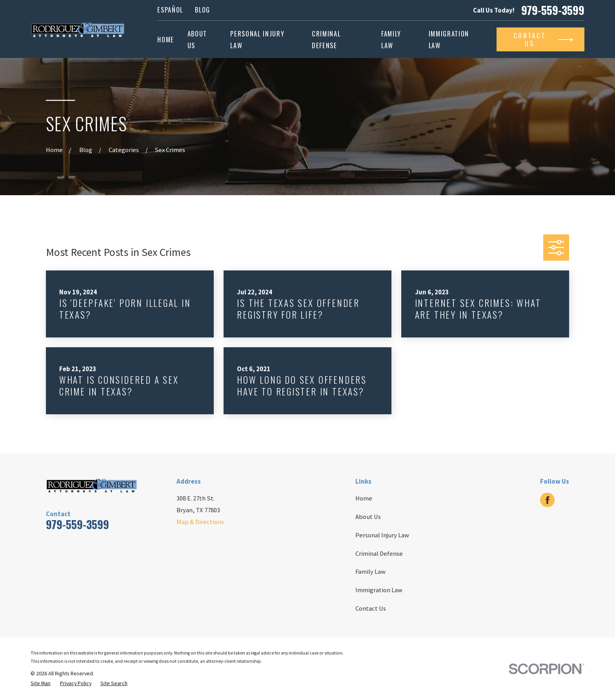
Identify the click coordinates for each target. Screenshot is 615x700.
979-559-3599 (553, 10)
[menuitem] (41, 683)
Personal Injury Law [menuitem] (257, 39)
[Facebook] (548, 500)
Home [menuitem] (166, 39)
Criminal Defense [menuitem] (326, 39)
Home (364, 498)
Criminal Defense (379, 554)
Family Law (370, 572)
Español (170, 10)
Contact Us (371, 608)
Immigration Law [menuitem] (449, 39)
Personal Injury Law (382, 535)
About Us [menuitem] (197, 39)
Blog (203, 10)
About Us (368, 517)
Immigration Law (379, 590)
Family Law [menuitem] (391, 39)
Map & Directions (200, 522)
